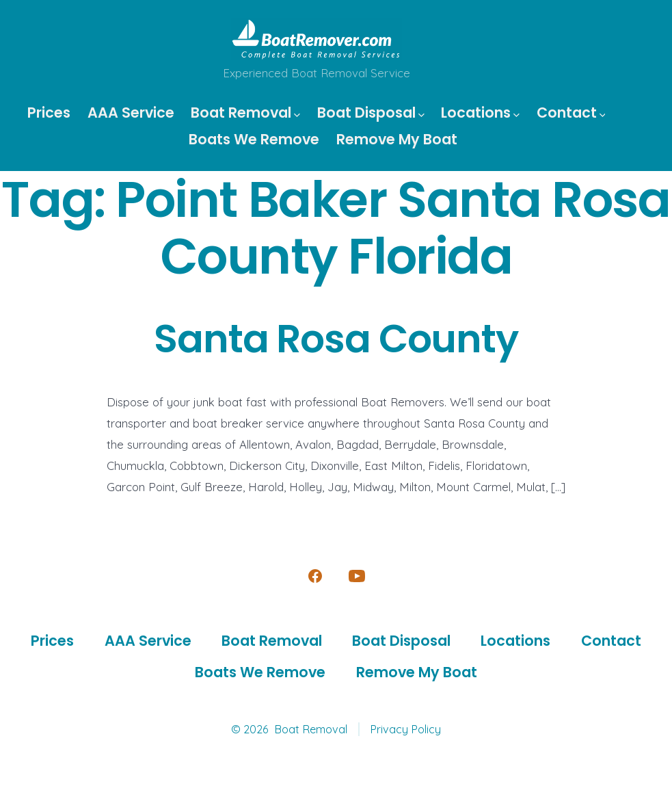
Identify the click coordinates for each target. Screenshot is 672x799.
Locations (480, 113)
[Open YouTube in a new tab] (357, 576)
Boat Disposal (371, 113)
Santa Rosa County (336, 339)
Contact (571, 113)
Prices (49, 113)
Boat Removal (245, 113)
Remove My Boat (397, 139)
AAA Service (131, 113)
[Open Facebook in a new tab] (315, 576)
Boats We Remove (254, 139)
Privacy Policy (405, 729)
